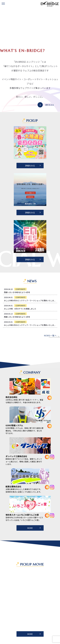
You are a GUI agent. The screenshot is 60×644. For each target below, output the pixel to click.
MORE (30, 528)
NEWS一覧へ (50, 335)
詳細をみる (30, 166)
